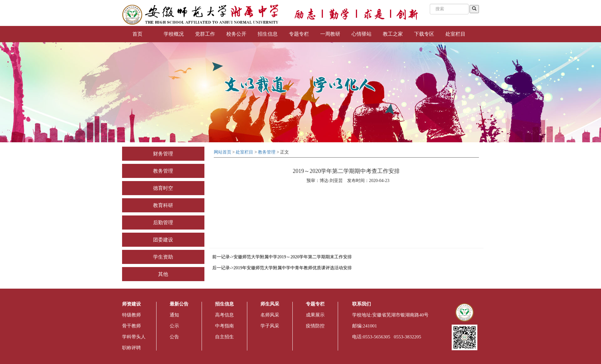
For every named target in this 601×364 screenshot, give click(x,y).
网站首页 (223, 152)
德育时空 (163, 188)
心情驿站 (362, 34)
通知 (174, 315)
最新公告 (179, 304)
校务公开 (236, 34)
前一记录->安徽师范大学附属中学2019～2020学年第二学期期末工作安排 (282, 257)
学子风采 (270, 326)
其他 (163, 274)
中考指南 (224, 326)
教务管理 (163, 171)
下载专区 (424, 34)
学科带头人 (134, 337)
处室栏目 (455, 34)
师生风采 (270, 304)
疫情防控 (315, 326)
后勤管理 (163, 222)
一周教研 (330, 34)
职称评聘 (131, 348)
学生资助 (163, 257)
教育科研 (163, 205)
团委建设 (163, 240)
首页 (137, 34)
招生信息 (268, 34)
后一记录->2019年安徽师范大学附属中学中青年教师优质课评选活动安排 (282, 268)
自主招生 (224, 337)
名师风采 (270, 315)
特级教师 (131, 315)
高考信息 (224, 315)
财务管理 (163, 154)
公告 (174, 337)
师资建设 (131, 304)
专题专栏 (299, 34)
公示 (174, 326)
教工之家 (393, 34)
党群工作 (205, 34)
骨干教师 (131, 326)
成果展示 (315, 315)
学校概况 (174, 34)
